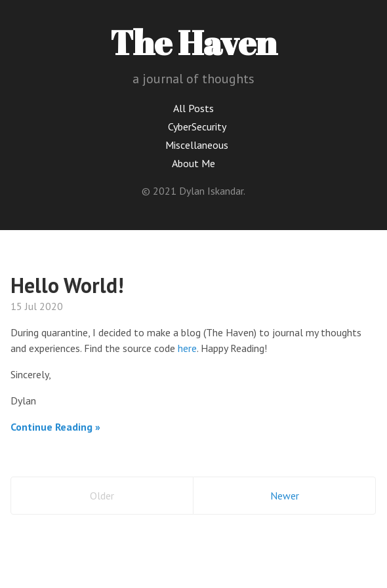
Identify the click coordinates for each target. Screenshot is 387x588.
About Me (193, 163)
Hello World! (67, 285)
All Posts (193, 108)
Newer (285, 496)
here (187, 348)
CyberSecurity (197, 127)
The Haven (193, 42)
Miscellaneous (197, 145)
